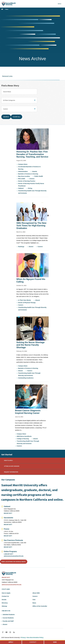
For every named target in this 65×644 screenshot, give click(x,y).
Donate (4, 600)
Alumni (31, 247)
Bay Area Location (24, 176)
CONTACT (33, 642)
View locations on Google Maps (13, 562)
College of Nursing (23, 439)
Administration (23, 171)
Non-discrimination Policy (35, 637)
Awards (35, 171)
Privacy (23, 637)
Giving (30, 188)
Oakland (21, 188)
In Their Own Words (25, 300)
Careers (32, 179)
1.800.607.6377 (8, 554)
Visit (34, 600)
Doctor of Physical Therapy (27, 303)
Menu (60, 4)
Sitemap (4, 606)
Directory (5, 603)
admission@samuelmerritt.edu (14, 556)
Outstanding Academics (26, 378)
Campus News (23, 164)
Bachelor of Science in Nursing (28, 174)
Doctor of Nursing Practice (27, 181)
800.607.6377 (8, 513)
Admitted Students (9, 614)
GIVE (55, 642)
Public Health (39, 176)
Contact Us (5, 596)
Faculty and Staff (8, 621)
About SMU (36, 593)
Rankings (21, 247)
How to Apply (6, 593)
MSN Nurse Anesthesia (24, 436)
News (7, 9)
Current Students (8, 618)
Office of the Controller (40, 606)
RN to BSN (22, 179)
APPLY (11, 642)
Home (2, 9)
